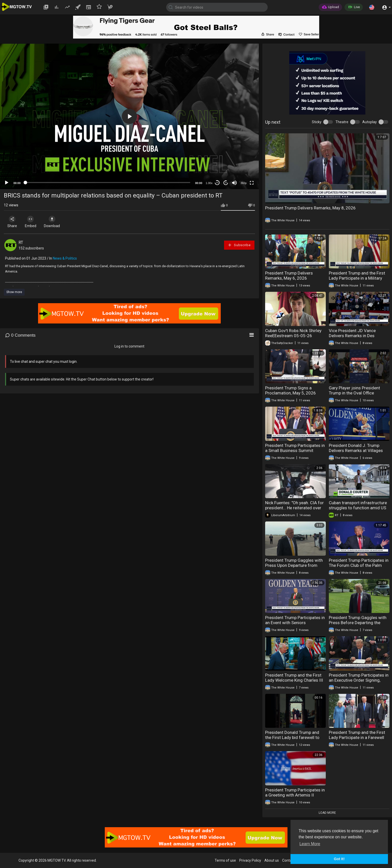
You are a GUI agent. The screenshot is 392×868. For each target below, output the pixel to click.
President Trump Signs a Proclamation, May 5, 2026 (291, 390)
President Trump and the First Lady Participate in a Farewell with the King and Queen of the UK (358, 740)
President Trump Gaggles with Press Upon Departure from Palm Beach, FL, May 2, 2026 (294, 565)
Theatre (342, 122)
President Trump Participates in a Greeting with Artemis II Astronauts (295, 795)
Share (13, 222)
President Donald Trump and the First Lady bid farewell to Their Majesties (292, 737)
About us (272, 860)
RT (21, 242)
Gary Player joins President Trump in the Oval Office (354, 390)
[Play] (7, 183)
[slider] (108, 183)
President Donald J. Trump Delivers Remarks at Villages (356, 448)
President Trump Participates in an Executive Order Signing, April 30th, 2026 (359, 680)
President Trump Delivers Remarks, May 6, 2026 (289, 276)
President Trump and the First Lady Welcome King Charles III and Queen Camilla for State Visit (294, 683)
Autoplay (370, 122)
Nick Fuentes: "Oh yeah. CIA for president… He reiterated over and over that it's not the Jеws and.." (294, 510)
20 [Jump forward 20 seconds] (226, 183)
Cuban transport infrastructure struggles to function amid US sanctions (358, 508)
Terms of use (225, 860)
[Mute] (234, 183)
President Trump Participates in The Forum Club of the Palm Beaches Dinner (359, 565)
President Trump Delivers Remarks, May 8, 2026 (310, 208)
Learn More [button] (310, 844)
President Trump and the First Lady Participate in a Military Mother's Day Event (357, 278)
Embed (34, 222)
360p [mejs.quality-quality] (244, 183)
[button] (372, 7)
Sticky (317, 122)
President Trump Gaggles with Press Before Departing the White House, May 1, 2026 (358, 623)
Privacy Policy (250, 860)
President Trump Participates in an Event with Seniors (295, 620)
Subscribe (239, 245)
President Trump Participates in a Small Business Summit (295, 448)
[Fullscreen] (252, 183)
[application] (129, 116)
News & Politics (65, 258)
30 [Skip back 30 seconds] (217, 183)
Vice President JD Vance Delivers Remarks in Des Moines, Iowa (352, 336)
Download (57, 222)
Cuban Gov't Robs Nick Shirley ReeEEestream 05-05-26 (293, 333)
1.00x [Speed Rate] (209, 183)
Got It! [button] (339, 859)
